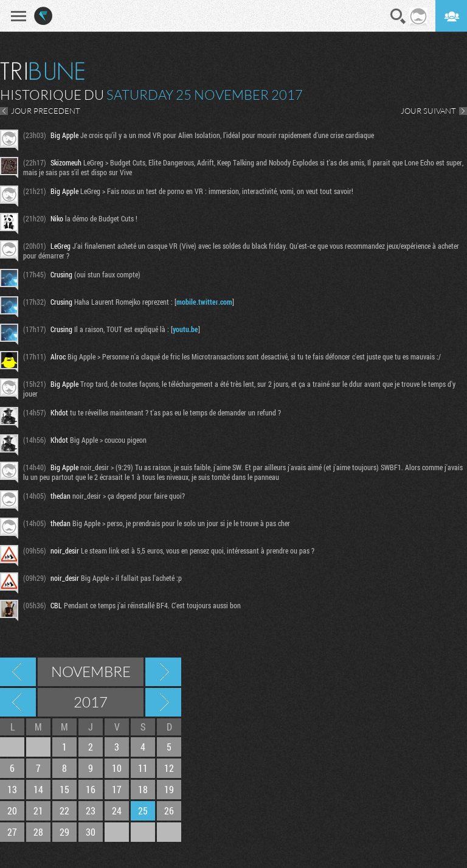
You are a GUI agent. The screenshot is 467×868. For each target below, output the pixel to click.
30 (91, 832)
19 (169, 789)
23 (91, 811)
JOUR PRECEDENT (46, 111)
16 (91, 789)
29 (64, 832)
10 (117, 768)
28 (38, 832)
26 (169, 811)
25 (143, 811)
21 (38, 811)
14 (38, 789)
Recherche (398, 16)
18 (143, 789)
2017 (91, 702)
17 (117, 789)
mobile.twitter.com (204, 302)
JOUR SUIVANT (428, 111)
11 (143, 768)
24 (117, 811)
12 (169, 768)
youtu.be (185, 329)
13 (12, 789)
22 (64, 811)
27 (12, 832)
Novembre (91, 672)
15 (64, 789)
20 (12, 811)
